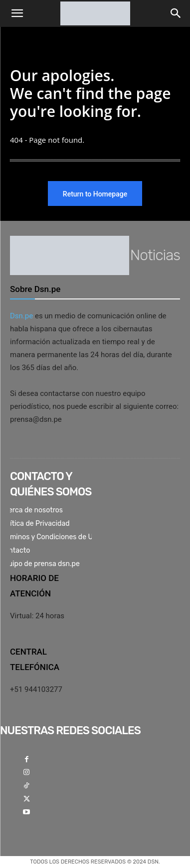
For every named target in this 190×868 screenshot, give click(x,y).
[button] (17, 13)
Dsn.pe (21, 316)
